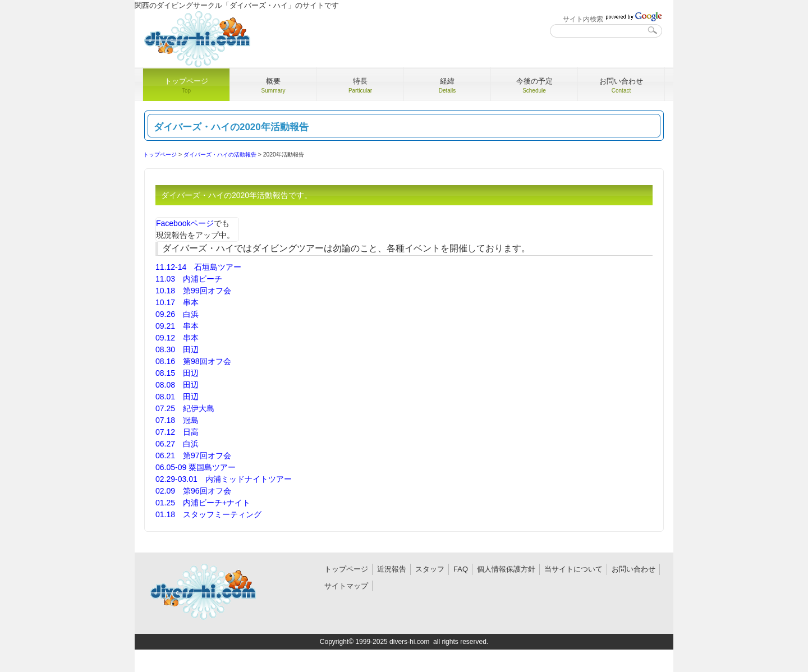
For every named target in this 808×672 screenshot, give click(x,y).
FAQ (461, 569)
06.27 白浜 (177, 444)
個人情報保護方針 (506, 569)
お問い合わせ (633, 569)
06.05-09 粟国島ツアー (196, 467)
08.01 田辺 (177, 397)
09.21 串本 (177, 326)
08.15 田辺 (177, 373)
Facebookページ (185, 223)
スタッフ (430, 569)
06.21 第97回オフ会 (193, 455)
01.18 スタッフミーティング (208, 514)
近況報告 (392, 569)
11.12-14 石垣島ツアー (198, 267)
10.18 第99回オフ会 (193, 291)
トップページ (160, 155)
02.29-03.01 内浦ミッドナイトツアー (224, 479)
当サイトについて (573, 569)
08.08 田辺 (177, 385)
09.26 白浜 (177, 314)
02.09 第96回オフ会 (193, 491)
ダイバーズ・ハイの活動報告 (220, 155)
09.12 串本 (177, 338)
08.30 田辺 (177, 349)
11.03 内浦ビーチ (189, 279)
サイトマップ (346, 586)
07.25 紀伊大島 (185, 408)
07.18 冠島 (177, 420)
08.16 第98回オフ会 (193, 361)
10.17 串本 (177, 302)
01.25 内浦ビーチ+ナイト (203, 503)
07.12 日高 (177, 432)
